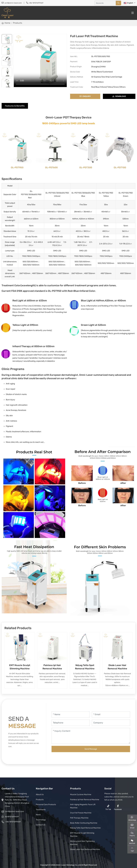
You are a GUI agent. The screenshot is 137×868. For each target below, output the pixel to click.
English (128, 3)
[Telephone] (71, 723)
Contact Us (41, 825)
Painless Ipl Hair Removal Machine (85, 800)
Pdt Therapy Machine (79, 818)
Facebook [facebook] (118, 808)
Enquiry (85, 96)
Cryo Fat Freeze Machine (81, 813)
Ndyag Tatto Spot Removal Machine (85, 828)
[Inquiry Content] (91, 736)
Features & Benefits (15, 106)
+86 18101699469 (36, 3)
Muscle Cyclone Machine (81, 794)
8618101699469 (12, 817)
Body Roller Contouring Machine (84, 823)
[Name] (71, 714)
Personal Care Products (46, 805)
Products (40, 800)
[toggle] (133, 13)
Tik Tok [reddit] (108, 808)
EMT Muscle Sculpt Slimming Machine (82, 835)
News (38, 815)
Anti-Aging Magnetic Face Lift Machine (83, 806)
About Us (40, 794)
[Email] (111, 714)
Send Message (91, 749)
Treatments (41, 810)
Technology (41, 820)
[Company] (111, 723)
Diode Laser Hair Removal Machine (85, 849)
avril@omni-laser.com (13, 3)
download (119, 96)
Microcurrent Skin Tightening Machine (82, 843)
